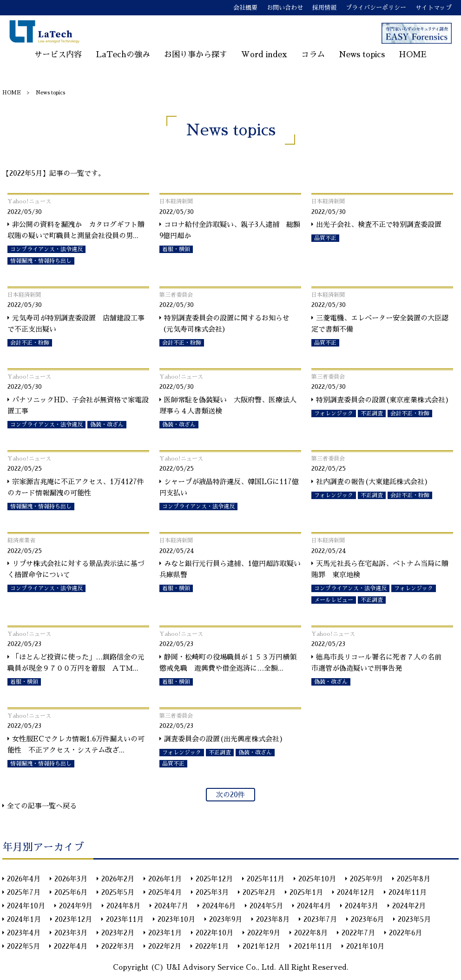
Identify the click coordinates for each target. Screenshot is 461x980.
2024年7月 (171, 906)
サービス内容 (58, 55)
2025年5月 (118, 892)
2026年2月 (118, 879)
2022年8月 (311, 933)
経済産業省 (21, 540)
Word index (264, 55)
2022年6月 (405, 933)
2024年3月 (362, 906)
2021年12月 (261, 946)
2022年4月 (71, 946)
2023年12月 (73, 919)
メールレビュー (334, 600)
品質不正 (325, 238)
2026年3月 (71, 879)
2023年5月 (414, 919)
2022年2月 (165, 946)
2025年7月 (24, 892)
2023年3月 (71, 933)
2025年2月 (259, 892)
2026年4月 (24, 879)
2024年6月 (219, 906)
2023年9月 (226, 919)
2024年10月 (26, 906)
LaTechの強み (123, 55)
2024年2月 (409, 906)
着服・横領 (176, 249)
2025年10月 (317, 879)
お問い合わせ (285, 8)
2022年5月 (23, 946)
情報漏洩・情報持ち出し (41, 261)
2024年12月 (356, 892)
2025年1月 (306, 892)
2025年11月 (266, 879)
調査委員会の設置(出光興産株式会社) (224, 739)
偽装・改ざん (107, 425)
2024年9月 (76, 906)
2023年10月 (176, 919)
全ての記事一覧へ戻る (42, 806)
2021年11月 (313, 946)
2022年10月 (214, 933)
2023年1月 (165, 933)
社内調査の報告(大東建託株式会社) (372, 482)
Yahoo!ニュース (29, 201)
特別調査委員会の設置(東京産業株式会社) (383, 400)
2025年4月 (165, 892)
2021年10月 (365, 946)
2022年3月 (118, 946)
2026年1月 (165, 879)
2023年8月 (273, 919)
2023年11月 (125, 919)
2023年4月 (24, 933)
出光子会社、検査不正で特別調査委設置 (379, 224)
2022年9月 (264, 933)
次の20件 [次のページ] (230, 795)
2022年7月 (358, 933)
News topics (362, 55)
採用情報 (324, 8)
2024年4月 (314, 906)
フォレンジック (334, 413)
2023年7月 (320, 919)
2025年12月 (214, 879)
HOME (413, 55)
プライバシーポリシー (376, 8)
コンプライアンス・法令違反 (46, 249)
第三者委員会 (176, 295)
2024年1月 (24, 919)
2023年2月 (118, 933)
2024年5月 (266, 906)
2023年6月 (367, 919)
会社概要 (245, 8)
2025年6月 (71, 892)
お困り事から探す (196, 55)
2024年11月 (408, 892)
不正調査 (372, 413)
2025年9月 (366, 879)
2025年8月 (414, 879)
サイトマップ (434, 8)
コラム (313, 55)
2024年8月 (123, 906)
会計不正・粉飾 (30, 343)
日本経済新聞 (176, 201)
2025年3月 (212, 892)
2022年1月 (212, 946)
